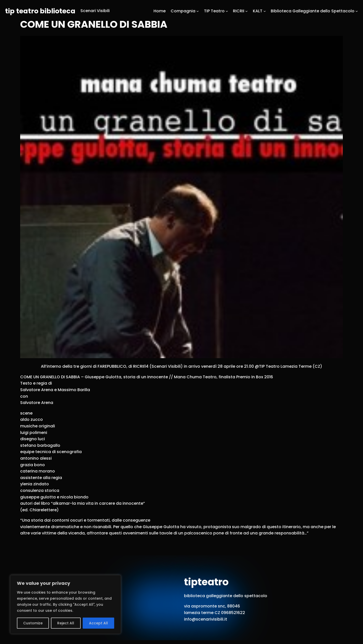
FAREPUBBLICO (112, 366)
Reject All (66, 623)
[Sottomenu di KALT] (265, 11)
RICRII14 (141, 366)
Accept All (98, 623)
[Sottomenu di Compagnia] (198, 11)
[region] (66, 604)
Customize (33, 623)
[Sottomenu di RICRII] (247, 11)
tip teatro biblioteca (40, 11)
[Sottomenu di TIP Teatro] (227, 11)
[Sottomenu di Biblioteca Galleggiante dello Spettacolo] (357, 11)
